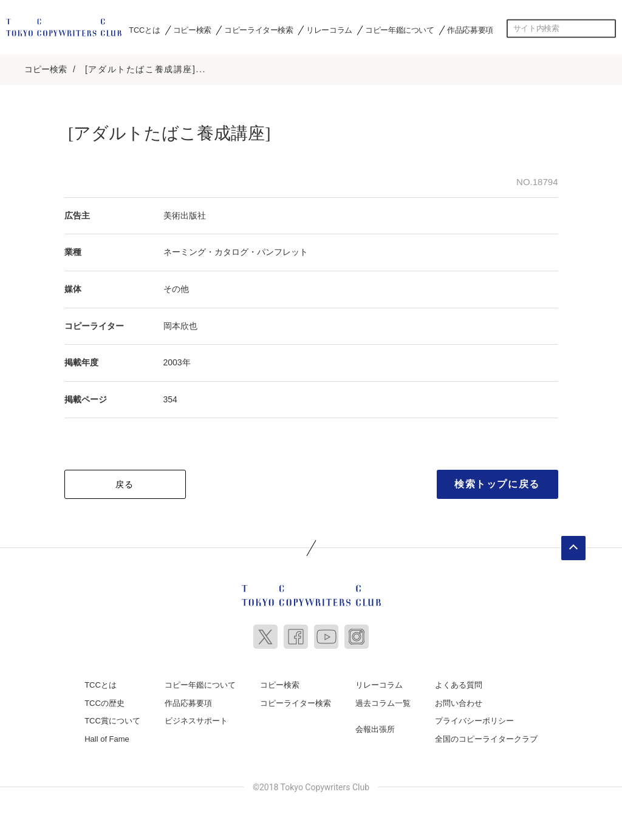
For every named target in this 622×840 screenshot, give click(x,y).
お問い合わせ (459, 701)
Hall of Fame (107, 737)
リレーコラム (329, 30)
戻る (125, 483)
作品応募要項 (470, 30)
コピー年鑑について (399, 30)
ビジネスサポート (196, 719)
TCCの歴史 (104, 701)
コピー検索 (192, 30)
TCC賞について (112, 719)
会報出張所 (375, 727)
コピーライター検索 (258, 30)
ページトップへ (573, 546)
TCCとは (144, 30)
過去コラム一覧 (383, 701)
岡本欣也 (180, 323)
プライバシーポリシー (474, 719)
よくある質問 (459, 683)
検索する (607, 29)
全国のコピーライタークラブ (486, 737)
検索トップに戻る (497, 482)
